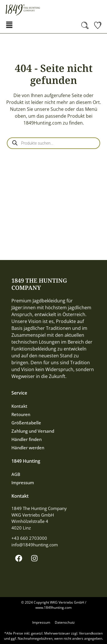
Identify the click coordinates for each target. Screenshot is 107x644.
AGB (16, 474)
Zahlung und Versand (33, 431)
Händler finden (27, 439)
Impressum (23, 482)
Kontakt (19, 406)
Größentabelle (26, 423)
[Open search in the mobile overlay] (53, 143)
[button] (9, 25)
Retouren (21, 414)
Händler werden (28, 448)
